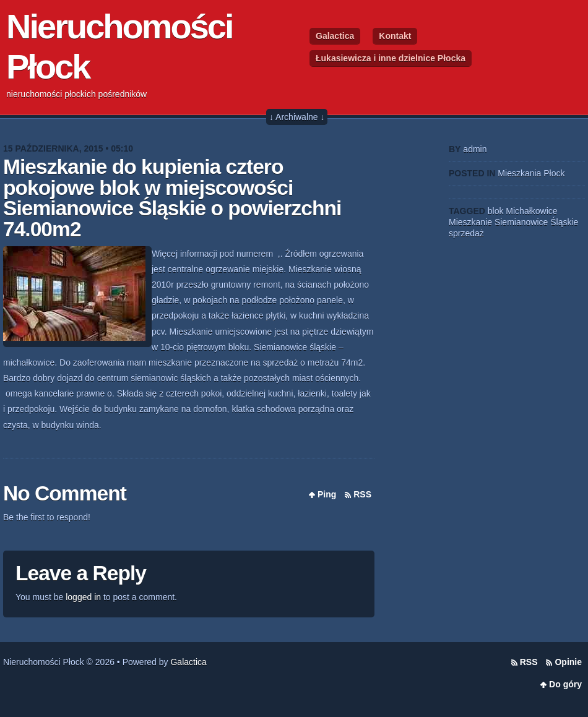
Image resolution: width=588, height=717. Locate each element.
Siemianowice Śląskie (536, 222)
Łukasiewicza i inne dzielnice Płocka (391, 58)
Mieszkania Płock (531, 173)
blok (496, 211)
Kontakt (395, 36)
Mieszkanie (470, 222)
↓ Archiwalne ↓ (297, 117)
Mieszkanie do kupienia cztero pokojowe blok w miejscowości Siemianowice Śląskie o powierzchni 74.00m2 (172, 198)
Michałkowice (531, 211)
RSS (362, 494)
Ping (327, 494)
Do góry (565, 684)
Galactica (335, 36)
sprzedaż (466, 233)
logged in (83, 597)
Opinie (568, 662)
